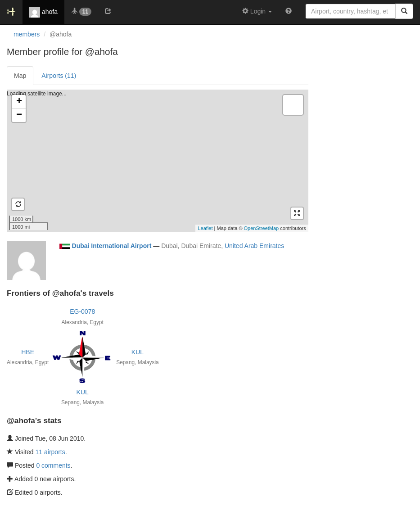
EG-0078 (82, 311)
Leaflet (205, 228)
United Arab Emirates (254, 246)
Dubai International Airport (112, 246)
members (27, 34)
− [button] (19, 115)
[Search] (404, 11)
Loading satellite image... (156, 161)
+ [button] (19, 102)
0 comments (53, 465)
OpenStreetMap (262, 228)
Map (20, 76)
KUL (138, 352)
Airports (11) (59, 76)
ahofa (43, 12)
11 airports (50, 452)
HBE (28, 352)
